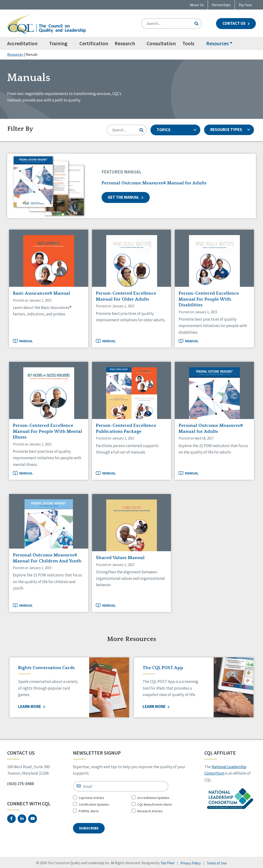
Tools (190, 43)
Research (126, 43)
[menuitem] (27, 43)
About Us (197, 5)
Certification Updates (94, 804)
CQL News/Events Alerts (155, 804)
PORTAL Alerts (89, 811)
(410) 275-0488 (21, 784)
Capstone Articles (91, 798)
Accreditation (22, 43)
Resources (220, 43)
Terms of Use (217, 862)
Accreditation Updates (153, 798)
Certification (95, 43)
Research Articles (150, 811)
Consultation (163, 43)
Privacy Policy (191, 862)
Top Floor (168, 862)
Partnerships (221, 5)
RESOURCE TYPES (230, 130)
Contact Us (236, 23)
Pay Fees (245, 5)
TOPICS (176, 130)
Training (59, 43)
